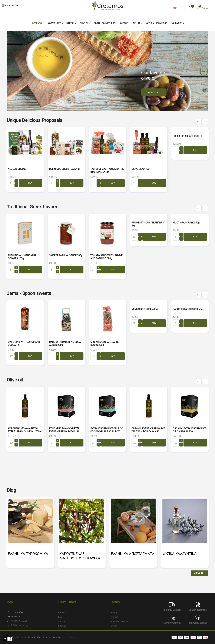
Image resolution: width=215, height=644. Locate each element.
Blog (60, 617)
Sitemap (62, 626)
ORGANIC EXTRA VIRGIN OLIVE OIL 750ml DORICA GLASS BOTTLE (148, 431)
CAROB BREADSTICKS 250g (188, 309)
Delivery (114, 613)
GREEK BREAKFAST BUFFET (188, 136)
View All (199, 573)
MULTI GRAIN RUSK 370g (186, 223)
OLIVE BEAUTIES (140, 169)
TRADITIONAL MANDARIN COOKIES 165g (22, 257)
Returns (113, 626)
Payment (114, 617)
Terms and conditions (120, 621)
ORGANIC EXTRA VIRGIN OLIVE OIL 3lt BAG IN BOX (189, 430)
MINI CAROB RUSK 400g (145, 309)
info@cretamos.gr (20, 625)
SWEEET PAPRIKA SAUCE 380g (66, 255)
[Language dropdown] (175, 8)
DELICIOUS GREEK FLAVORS (64, 169)
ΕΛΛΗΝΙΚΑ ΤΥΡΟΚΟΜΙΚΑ (28, 554)
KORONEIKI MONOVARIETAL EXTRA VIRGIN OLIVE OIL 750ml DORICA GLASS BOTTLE (25, 431)
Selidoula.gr (72, 637)
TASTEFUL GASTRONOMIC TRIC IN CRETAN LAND (107, 170)
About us (62, 621)
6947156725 (11, 6)
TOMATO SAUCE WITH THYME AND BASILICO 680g (106, 257)
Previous (11, 71)
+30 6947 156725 (19, 621)
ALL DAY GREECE (17, 169)
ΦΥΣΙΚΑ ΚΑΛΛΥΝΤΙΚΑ (180, 554)
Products (62, 613)
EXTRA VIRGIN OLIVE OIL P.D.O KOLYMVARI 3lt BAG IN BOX (107, 430)
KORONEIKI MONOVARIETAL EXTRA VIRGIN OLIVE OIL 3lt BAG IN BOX (64, 431)
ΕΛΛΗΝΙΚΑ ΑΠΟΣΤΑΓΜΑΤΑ (133, 554)
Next (204, 71)
